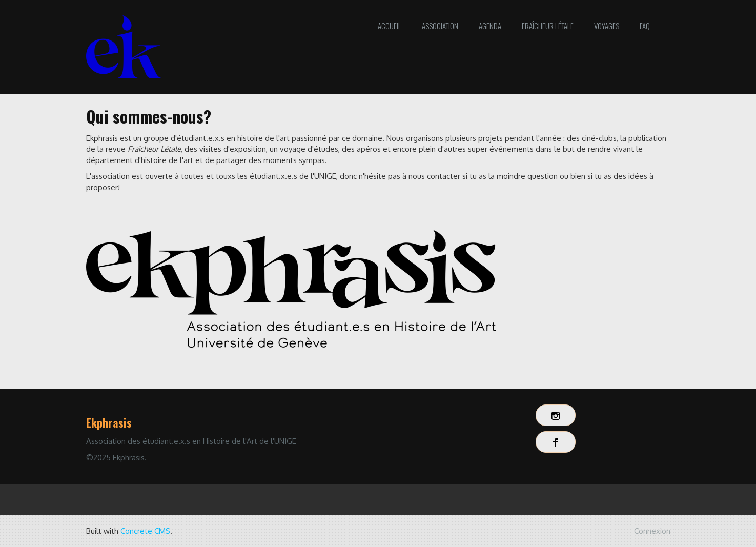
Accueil (390, 26)
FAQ (645, 26)
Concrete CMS (145, 531)
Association (440, 26)
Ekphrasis (109, 422)
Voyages (607, 26)
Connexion (652, 531)
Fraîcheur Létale (548, 26)
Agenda (490, 26)
